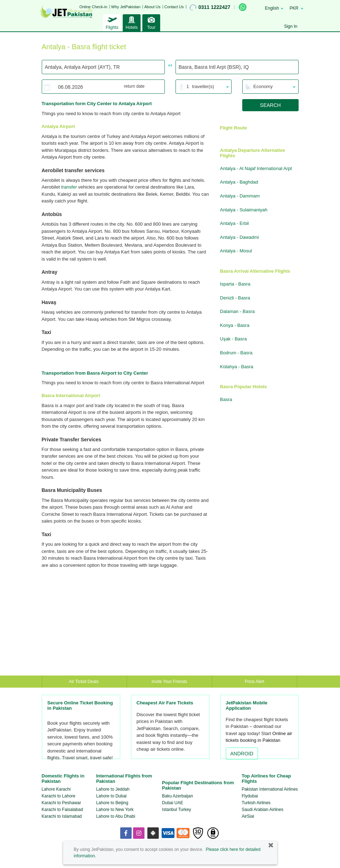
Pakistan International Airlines (270, 789)
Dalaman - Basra (238, 311)
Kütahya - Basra (237, 367)
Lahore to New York (115, 810)
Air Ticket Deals (84, 682)
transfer (69, 187)
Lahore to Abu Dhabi (115, 816)
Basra (226, 399)
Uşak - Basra (234, 339)
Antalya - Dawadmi (240, 237)
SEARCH (270, 105)
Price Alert (255, 682)
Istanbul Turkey (176, 810)
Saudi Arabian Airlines (262, 810)
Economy (263, 86)
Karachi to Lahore (59, 796)
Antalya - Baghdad (239, 182)
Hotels (132, 22)
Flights (112, 22)
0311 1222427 (210, 7)
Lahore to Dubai (111, 796)
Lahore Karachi (56, 789)
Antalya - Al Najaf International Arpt (256, 168)
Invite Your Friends (169, 682)
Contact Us (174, 7)
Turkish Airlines (256, 803)
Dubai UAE (172, 803)
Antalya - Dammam (240, 196)
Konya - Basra (235, 325)
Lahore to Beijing (112, 803)
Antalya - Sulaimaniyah (244, 210)
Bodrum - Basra (236, 353)
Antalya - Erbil (235, 223)
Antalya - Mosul (236, 251)
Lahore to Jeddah (113, 789)
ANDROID (242, 754)
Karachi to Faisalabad (62, 810)
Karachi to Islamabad (62, 816)
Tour (151, 22)
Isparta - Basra (235, 284)
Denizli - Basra (235, 298)
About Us (152, 7)
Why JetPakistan (126, 7)
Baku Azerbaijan (177, 796)
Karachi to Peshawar (62, 803)
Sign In (291, 26)
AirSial (248, 816)
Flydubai (250, 796)
